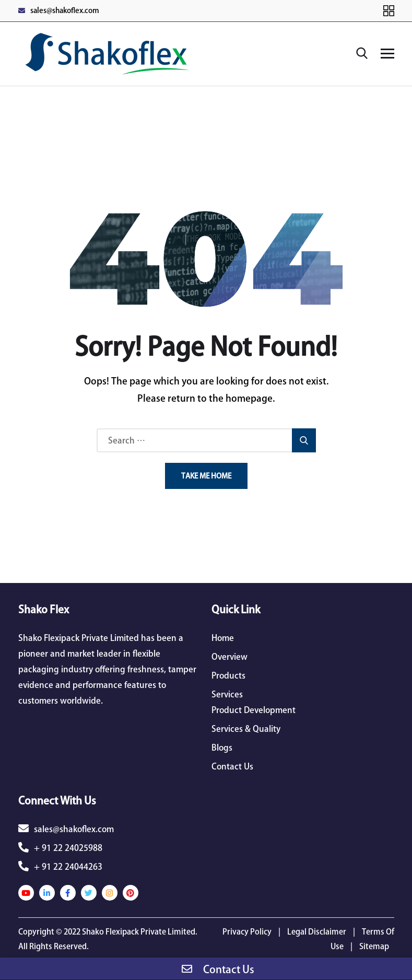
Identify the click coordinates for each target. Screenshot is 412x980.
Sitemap (374, 946)
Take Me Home (206, 476)
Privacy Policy (247, 932)
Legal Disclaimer (317, 932)
